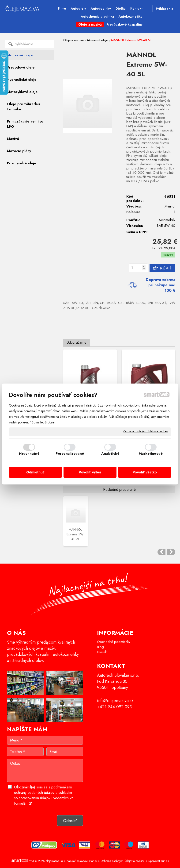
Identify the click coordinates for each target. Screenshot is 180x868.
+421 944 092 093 (114, 707)
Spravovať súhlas (159, 861)
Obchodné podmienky (114, 642)
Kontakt (102, 652)
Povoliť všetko (145, 472)
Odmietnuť (35, 472)
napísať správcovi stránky (82, 861)
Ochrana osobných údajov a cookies (146, 432)
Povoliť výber (90, 472)
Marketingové (151, 453)
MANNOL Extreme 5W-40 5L (75, 534)
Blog (100, 647)
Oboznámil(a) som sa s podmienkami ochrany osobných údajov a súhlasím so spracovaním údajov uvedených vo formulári (44, 795)
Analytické (110, 453)
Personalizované (70, 453)
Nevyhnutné (29, 453)
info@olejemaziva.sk (115, 701)
